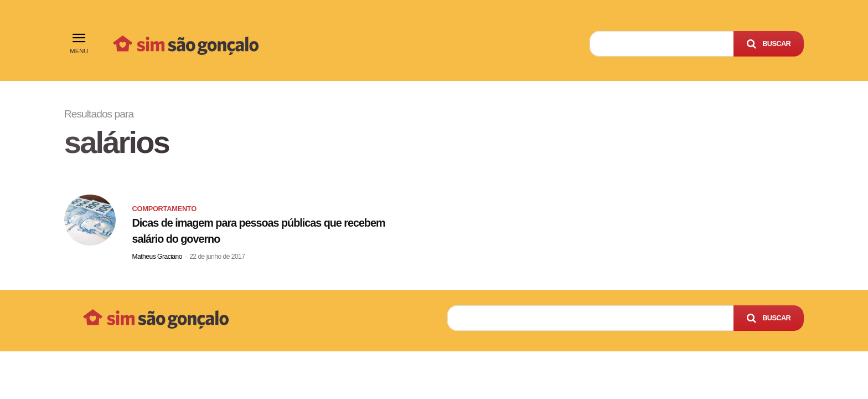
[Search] (769, 44)
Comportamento (164, 209)
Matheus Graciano (157, 257)
